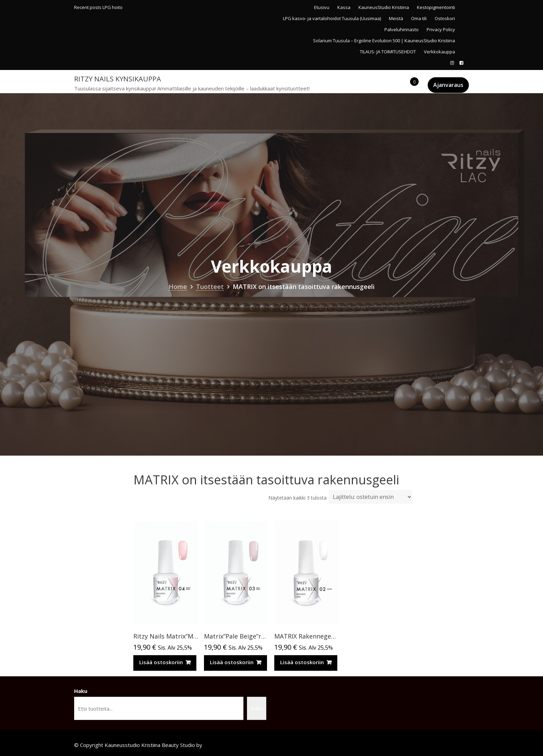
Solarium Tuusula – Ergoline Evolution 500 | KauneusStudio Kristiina (384, 41)
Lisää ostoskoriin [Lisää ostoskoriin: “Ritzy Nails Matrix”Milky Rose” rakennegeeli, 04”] (161, 662)
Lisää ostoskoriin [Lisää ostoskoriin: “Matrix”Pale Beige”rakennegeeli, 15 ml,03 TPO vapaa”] (232, 662)
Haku (81, 691)
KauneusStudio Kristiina (384, 7)
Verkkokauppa (439, 52)
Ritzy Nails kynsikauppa (118, 79)
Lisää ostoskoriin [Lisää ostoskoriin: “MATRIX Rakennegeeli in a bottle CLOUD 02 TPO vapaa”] (302, 662)
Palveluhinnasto (402, 29)
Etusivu (322, 7)
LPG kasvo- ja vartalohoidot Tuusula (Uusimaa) (332, 18)
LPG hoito (113, 7)
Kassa (344, 7)
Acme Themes (221, 745)
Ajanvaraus (448, 85)
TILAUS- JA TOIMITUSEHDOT (388, 52)
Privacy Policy (441, 29)
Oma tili (419, 18)
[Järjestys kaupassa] (370, 497)
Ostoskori (445, 18)
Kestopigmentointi (436, 7)
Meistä (396, 18)
